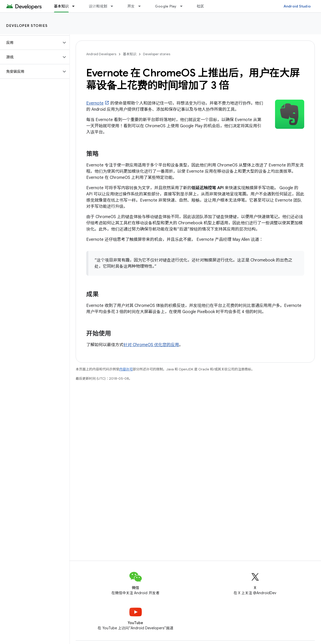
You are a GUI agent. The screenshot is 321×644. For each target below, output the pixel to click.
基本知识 (130, 54)
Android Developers (101, 54)
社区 (201, 6)
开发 (131, 6)
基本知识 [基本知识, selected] (61, 6)
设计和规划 (98, 6)
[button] (31, 43)
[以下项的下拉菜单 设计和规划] (114, 6)
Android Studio (297, 6)
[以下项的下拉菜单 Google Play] (184, 6)
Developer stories (27, 26)
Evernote (95, 103)
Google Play (166, 6)
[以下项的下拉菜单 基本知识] (76, 6)
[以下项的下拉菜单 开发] (142, 6)
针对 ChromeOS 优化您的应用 (151, 345)
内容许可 (126, 369)
